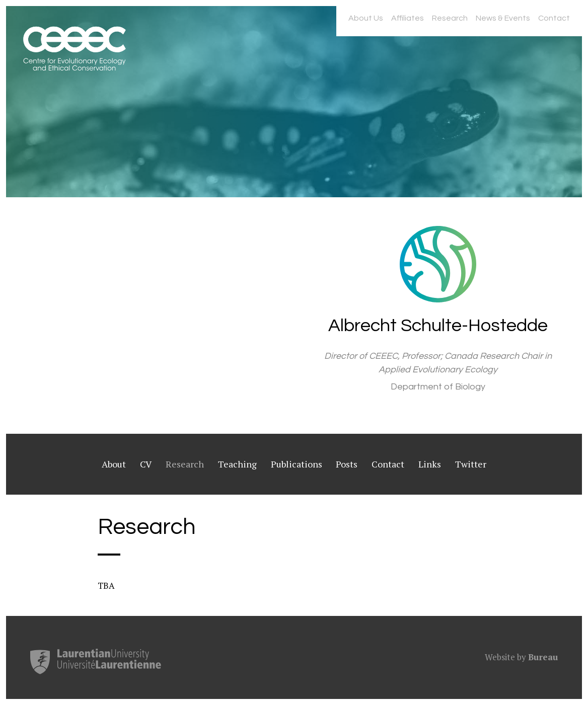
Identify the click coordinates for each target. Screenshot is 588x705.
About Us (366, 18)
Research (450, 18)
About (114, 464)
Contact (554, 18)
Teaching (237, 464)
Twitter (471, 464)
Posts (347, 464)
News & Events (503, 18)
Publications (297, 464)
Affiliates (408, 18)
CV (146, 464)
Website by (521, 657)
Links (430, 464)
